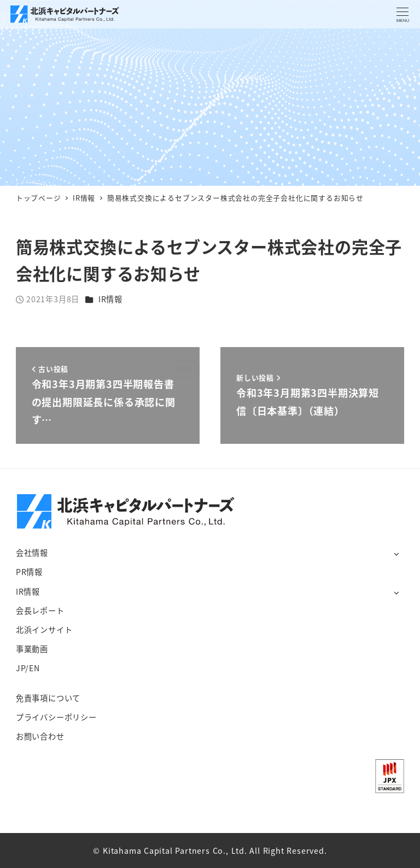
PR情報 (29, 572)
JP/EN (28, 668)
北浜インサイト (44, 630)
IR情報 (110, 299)
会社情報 (32, 553)
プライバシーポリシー (56, 717)
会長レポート (40, 611)
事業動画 (32, 649)
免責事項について (48, 698)
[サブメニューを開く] (396, 553)
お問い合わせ (40, 736)
